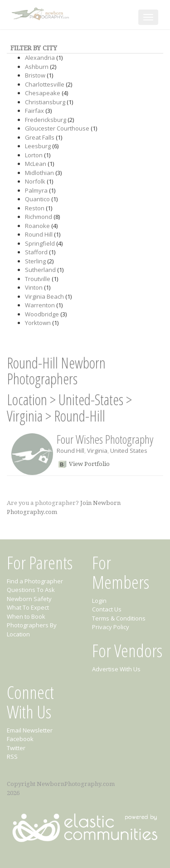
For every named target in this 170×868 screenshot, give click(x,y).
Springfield (40, 243)
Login (99, 601)
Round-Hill (80, 416)
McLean (36, 164)
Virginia (25, 416)
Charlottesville (45, 84)
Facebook (20, 739)
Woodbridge (42, 314)
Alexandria (40, 58)
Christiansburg (45, 102)
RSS (12, 756)
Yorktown (38, 323)
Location (27, 400)
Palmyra (36, 190)
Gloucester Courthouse (57, 128)
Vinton (34, 287)
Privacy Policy (111, 627)
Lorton (34, 155)
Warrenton (40, 305)
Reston (35, 208)
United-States (91, 400)
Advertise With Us (116, 669)
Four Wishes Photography (105, 439)
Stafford (36, 252)
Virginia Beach (44, 296)
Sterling (35, 261)
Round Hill (39, 234)
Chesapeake (43, 93)
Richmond (39, 217)
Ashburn (37, 67)
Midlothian (39, 173)
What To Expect (28, 607)
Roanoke (37, 226)
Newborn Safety (29, 599)
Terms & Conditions (119, 618)
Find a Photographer (35, 581)
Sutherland (40, 270)
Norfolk (35, 181)
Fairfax (34, 111)
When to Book (26, 616)
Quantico (37, 199)
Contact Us (107, 609)
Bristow (35, 75)
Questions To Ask (31, 590)
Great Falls (40, 137)
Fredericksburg (46, 120)
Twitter (16, 748)
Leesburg (38, 146)
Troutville (38, 279)
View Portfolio (89, 464)
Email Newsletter (30, 730)
